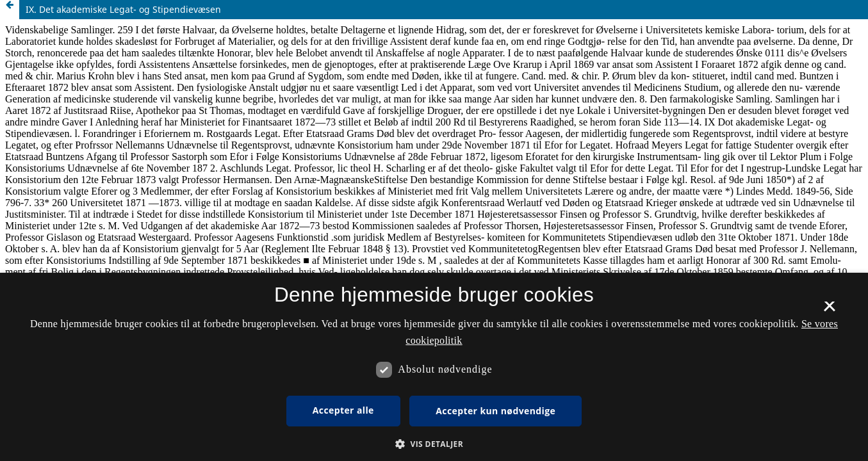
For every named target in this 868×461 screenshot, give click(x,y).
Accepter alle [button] (343, 410)
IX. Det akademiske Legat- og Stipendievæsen (123, 9)
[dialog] (434, 367)
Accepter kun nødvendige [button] (495, 411)
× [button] (829, 311)
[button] (434, 444)
